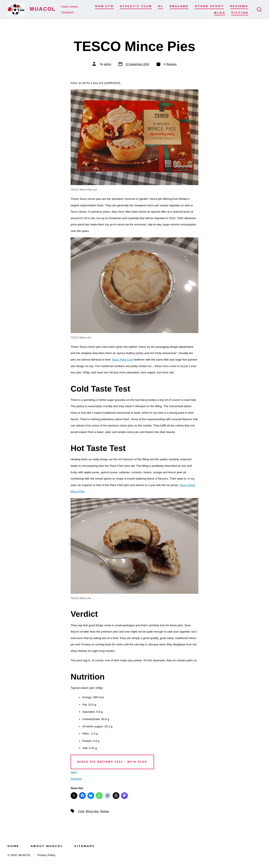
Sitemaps (85, 846)
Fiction (240, 13)
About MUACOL (47, 846)
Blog (220, 13)
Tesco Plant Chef (122, 360)
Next (74, 772)
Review (105, 811)
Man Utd (104, 6)
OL (161, 6)
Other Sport (209, 6)
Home (13, 846)
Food (81, 811)
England (179, 6)
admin (107, 64)
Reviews (239, 6)
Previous (76, 779)
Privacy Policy (47, 855)
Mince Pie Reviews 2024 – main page (112, 762)
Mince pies (92, 811)
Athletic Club (136, 6)
